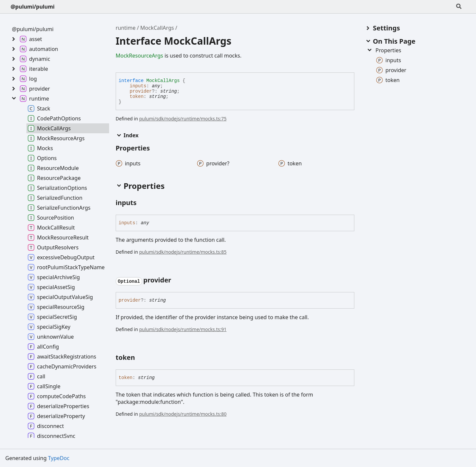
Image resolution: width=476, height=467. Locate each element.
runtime (126, 28)
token (137, 97)
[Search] (459, 7)
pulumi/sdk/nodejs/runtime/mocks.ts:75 (183, 119)
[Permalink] (142, 203)
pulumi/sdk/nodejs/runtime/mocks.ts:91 (183, 329)
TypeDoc (59, 458)
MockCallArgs (157, 28)
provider (141, 91)
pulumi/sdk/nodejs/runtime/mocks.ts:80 (183, 414)
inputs (138, 86)
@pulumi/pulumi (33, 7)
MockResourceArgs (139, 56)
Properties (384, 50)
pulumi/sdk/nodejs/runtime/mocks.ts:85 (183, 252)
